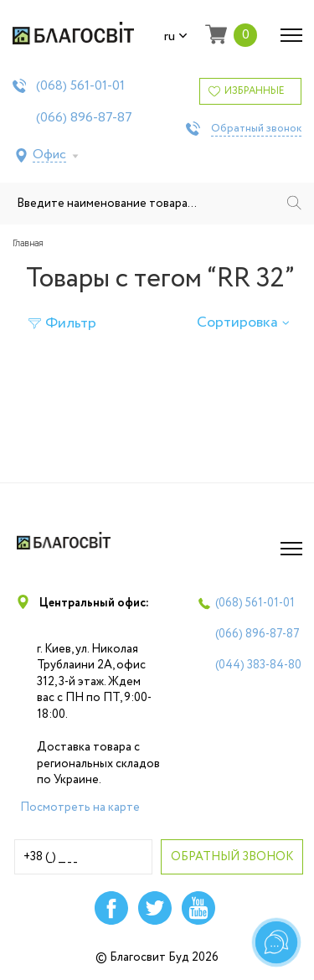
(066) (84, 118)
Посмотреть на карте (80, 807)
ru (176, 37)
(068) (80, 86)
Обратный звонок (256, 129)
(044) (258, 665)
